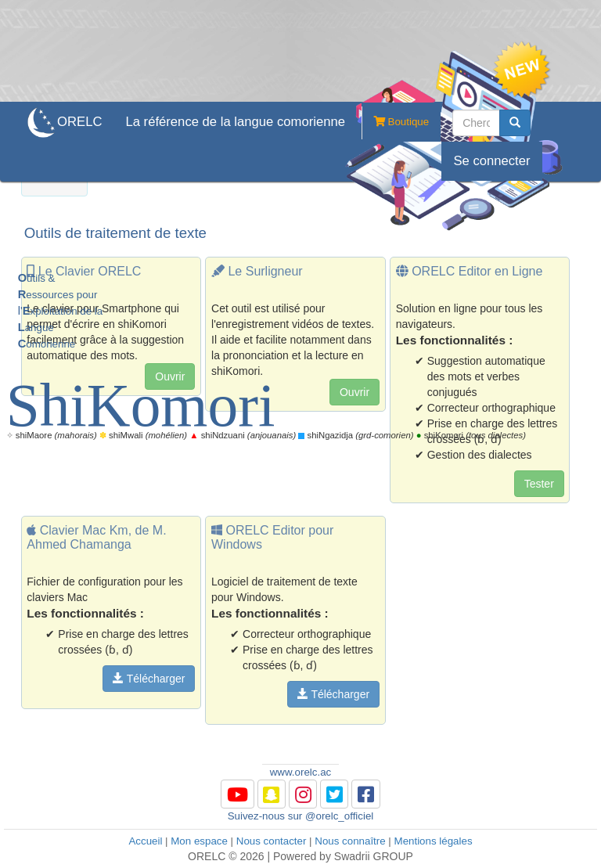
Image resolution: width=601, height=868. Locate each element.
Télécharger (149, 679)
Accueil (145, 841)
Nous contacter (272, 841)
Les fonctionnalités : (85, 613)
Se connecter (491, 161)
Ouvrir (354, 392)
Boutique (395, 123)
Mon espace (199, 841)
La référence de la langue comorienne (235, 122)
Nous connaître (350, 841)
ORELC (79, 122)
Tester (539, 484)
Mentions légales (434, 841)
